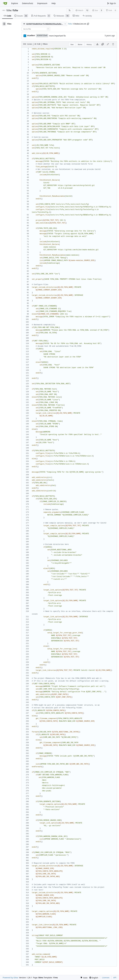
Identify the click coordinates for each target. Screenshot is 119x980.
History (89, 44)
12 (87, 10)
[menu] (84, 978)
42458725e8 (42, 36)
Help (54, 3)
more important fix (57, 36)
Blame (80, 44)
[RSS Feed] (70, 10)
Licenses (106, 978)
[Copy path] (88, 24)
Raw (72, 44)
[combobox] (36, 29)
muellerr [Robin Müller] (31, 35)
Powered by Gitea (10, 978)
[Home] (5, 3)
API (115, 978)
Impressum (42, 3)
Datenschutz (28, 3)
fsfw (9, 10)
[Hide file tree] (4, 24)
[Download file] (97, 44)
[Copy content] (103, 44)
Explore (15, 3)
